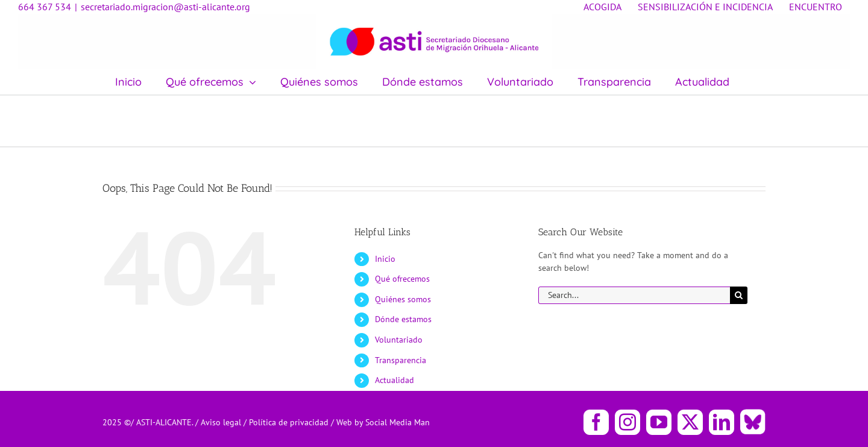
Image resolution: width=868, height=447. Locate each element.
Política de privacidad (290, 422)
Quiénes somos (403, 299)
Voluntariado (399, 340)
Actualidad (395, 380)
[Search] (739, 295)
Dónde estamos (403, 319)
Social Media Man (398, 422)
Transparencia (401, 360)
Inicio (385, 259)
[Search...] (634, 295)
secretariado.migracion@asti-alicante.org (165, 7)
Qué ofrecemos (402, 279)
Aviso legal (222, 422)
